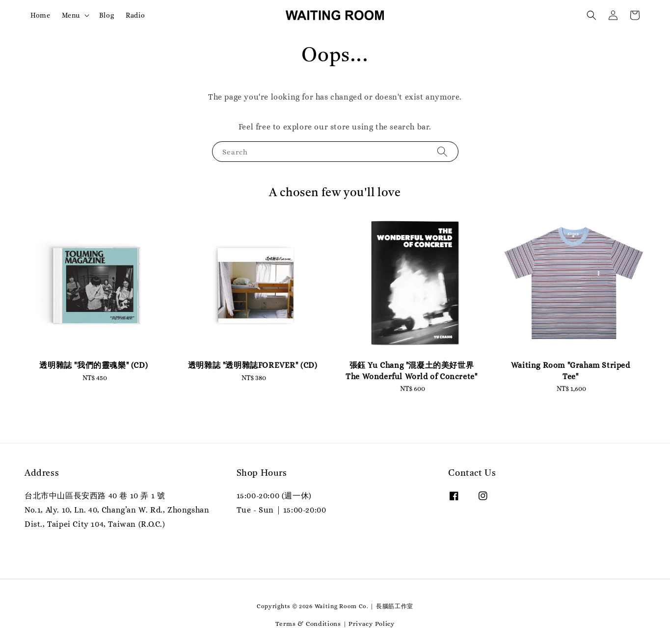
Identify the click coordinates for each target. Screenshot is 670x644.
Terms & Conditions (308, 624)
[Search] (442, 151)
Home (40, 15)
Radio (135, 15)
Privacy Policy (372, 624)
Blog (107, 15)
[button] (591, 15)
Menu (71, 15)
